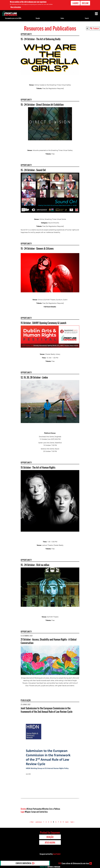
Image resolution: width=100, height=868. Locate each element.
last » (72, 822)
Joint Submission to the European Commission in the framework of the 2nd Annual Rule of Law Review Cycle (47, 710)
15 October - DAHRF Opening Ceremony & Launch (43, 323)
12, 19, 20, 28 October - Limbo (34, 377)
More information (16, 7)
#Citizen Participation (34, 809)
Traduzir (96, 28)
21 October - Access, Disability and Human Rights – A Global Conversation (49, 641)
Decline (85, 3)
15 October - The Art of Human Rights (38, 467)
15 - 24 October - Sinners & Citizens (37, 248)
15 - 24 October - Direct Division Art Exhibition (42, 105)
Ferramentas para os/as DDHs (13, 18)
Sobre (62, 18)
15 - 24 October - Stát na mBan (35, 565)
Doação (38, 18)
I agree (75, 3)
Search (87, 18)
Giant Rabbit (57, 854)
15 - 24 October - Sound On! (33, 170)
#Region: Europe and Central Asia (36, 812)
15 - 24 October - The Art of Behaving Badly (41, 39)
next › (67, 822)
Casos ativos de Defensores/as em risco (74, 863)
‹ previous (38, 822)
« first (31, 822)
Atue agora (50, 842)
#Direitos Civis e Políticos (51, 809)
